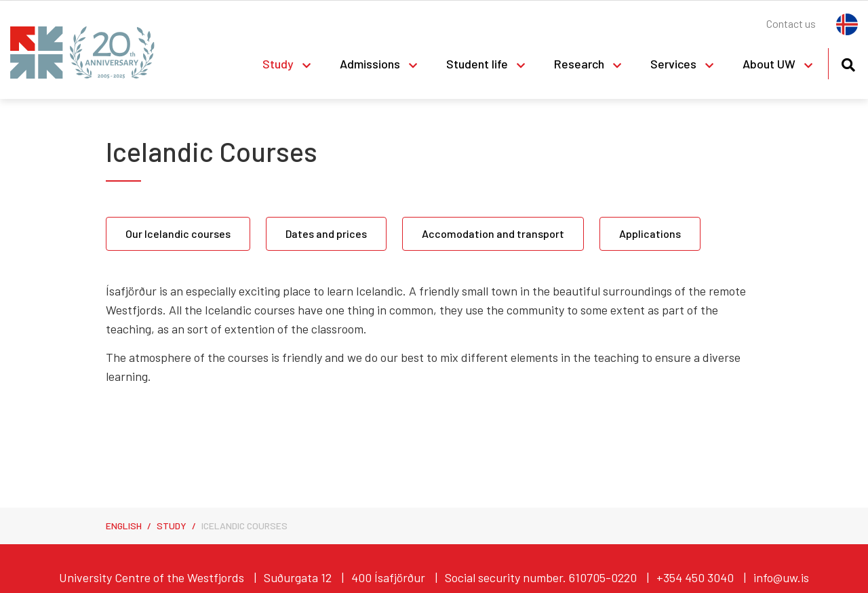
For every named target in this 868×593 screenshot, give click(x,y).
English (124, 526)
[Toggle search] (848, 63)
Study (172, 526)
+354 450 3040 (695, 577)
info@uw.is (781, 577)
